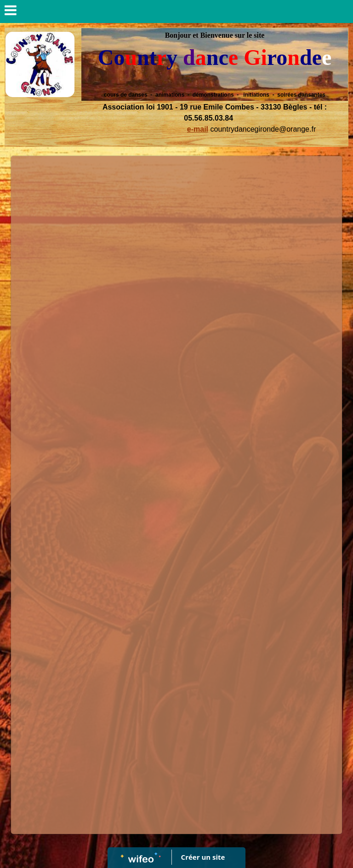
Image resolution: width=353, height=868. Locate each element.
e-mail (198, 129)
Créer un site (203, 857)
